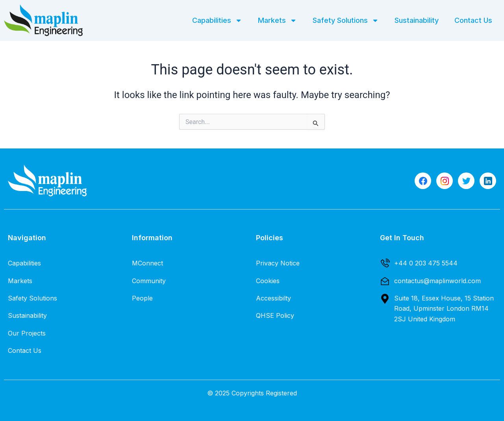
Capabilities (217, 20)
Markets (277, 20)
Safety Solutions (346, 20)
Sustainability (417, 20)
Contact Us (473, 20)
